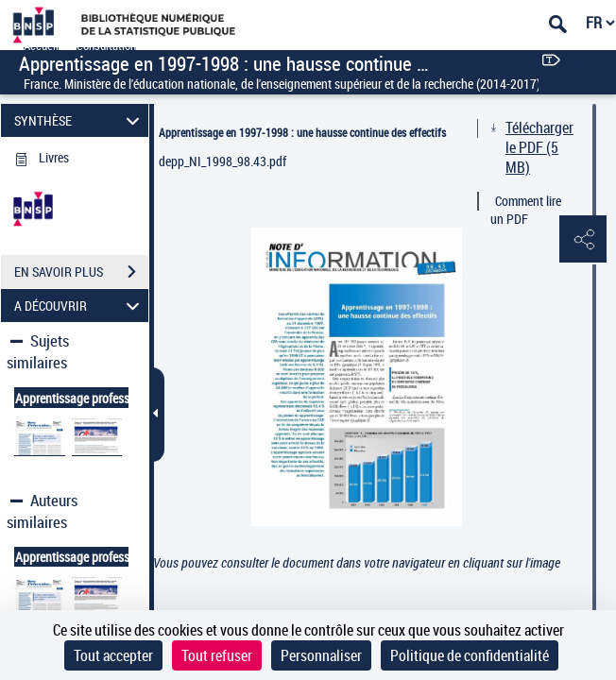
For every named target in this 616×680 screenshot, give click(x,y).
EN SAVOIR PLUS (81, 272)
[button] (583, 240)
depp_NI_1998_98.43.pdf (222, 161)
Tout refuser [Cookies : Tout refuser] (217, 655)
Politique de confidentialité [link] (470, 655)
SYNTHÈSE (80, 120)
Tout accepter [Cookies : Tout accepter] (113, 655)
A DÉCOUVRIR (80, 306)
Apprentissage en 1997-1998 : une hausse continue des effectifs (302, 132)
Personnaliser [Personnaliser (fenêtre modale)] (321, 655)
